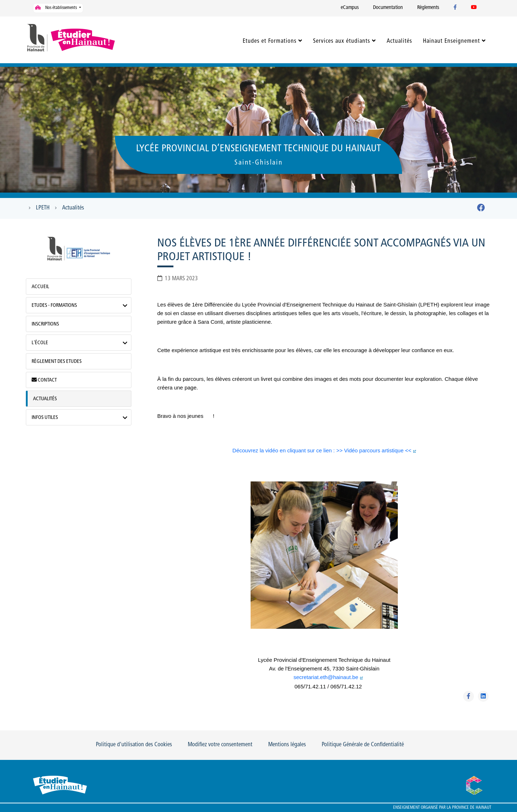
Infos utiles (45, 418)
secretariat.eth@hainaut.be (326, 677)
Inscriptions (45, 324)
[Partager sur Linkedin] (483, 696)
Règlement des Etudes (57, 362)
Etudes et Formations (270, 41)
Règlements (428, 8)
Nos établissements (57, 8)
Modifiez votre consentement (220, 745)
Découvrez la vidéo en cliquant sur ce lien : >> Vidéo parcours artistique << (322, 450)
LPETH (43, 208)
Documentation (388, 8)
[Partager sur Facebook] (469, 696)
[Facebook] (481, 209)
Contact (44, 380)
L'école (40, 343)
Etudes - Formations (54, 306)
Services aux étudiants (342, 41)
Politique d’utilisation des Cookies (134, 745)
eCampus (350, 8)
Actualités (399, 41)
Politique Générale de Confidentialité (363, 745)
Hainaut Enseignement (451, 41)
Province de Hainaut (472, 808)
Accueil (40, 287)
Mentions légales (287, 745)
